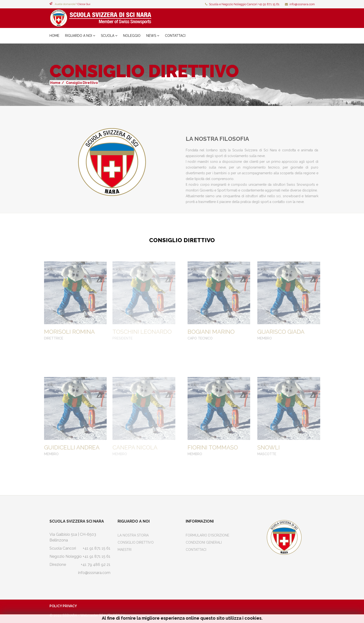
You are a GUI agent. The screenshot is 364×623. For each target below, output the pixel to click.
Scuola (108, 36)
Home (54, 36)
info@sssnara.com (302, 4)
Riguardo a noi (79, 36)
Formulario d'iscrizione (207, 535)
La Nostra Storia (133, 535)
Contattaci (175, 36)
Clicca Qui (84, 4)
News (151, 36)
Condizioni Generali (204, 542)
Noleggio (132, 36)
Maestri (125, 550)
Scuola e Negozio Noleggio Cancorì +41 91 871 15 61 (244, 4)
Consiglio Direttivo (136, 542)
